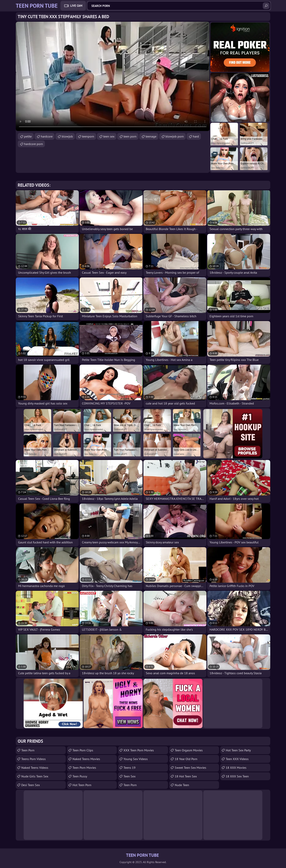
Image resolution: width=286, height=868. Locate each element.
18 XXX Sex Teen (237, 776)
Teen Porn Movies (84, 768)
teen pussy (80, 776)
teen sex (109, 136)
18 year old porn (186, 759)
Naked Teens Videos (35, 768)
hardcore (47, 136)
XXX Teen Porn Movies (139, 750)
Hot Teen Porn (82, 785)
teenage (151, 136)
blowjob (67, 136)
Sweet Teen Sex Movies (190, 768)
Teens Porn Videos (33, 759)
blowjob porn (175, 136)
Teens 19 (130, 768)
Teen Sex (130, 776)
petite (28, 136)
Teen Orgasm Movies (189, 750)
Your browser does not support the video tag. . (113, 76)
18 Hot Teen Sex (186, 776)
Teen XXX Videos (237, 759)
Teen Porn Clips (83, 750)
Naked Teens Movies (86, 759)
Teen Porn (28, 750)
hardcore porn (33, 144)
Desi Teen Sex (31, 785)
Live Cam (76, 6)
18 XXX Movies (236, 768)
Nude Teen (182, 785)
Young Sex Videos (136, 759)
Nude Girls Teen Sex (35, 776)
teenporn (88, 136)
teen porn (130, 136)
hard (196, 136)
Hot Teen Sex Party (238, 750)
